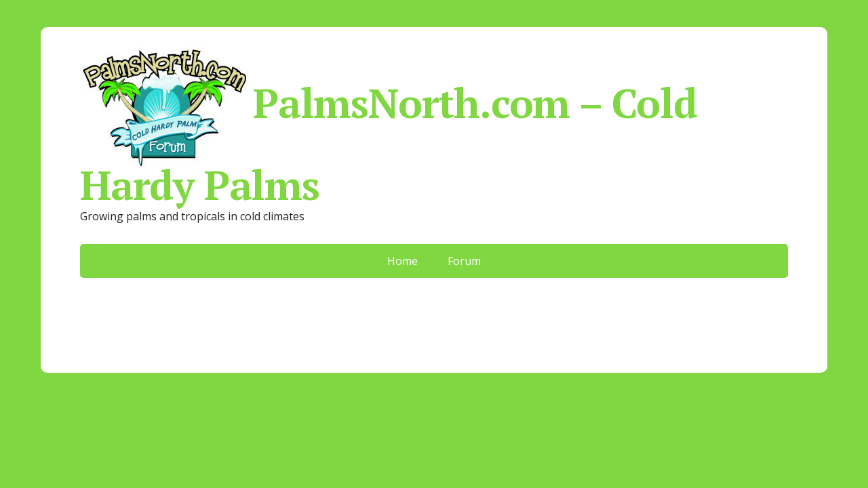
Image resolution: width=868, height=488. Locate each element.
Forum (464, 261)
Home (402, 261)
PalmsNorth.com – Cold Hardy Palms (389, 125)
